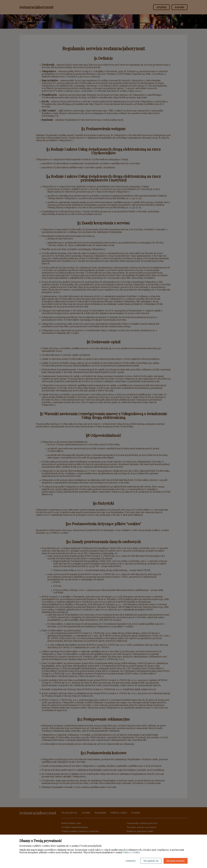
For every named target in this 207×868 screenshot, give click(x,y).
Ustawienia (131, 861)
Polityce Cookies (131, 852)
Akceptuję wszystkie (176, 861)
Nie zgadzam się (151, 861)
